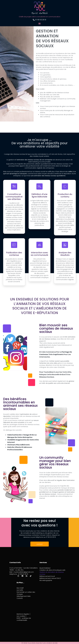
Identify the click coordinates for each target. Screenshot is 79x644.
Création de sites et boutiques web (52, 570)
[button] (40, 24)
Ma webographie (46, 580)
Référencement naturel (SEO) (50, 578)
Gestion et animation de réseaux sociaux (52, 573)
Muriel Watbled (45, 568)
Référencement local (47, 576)
